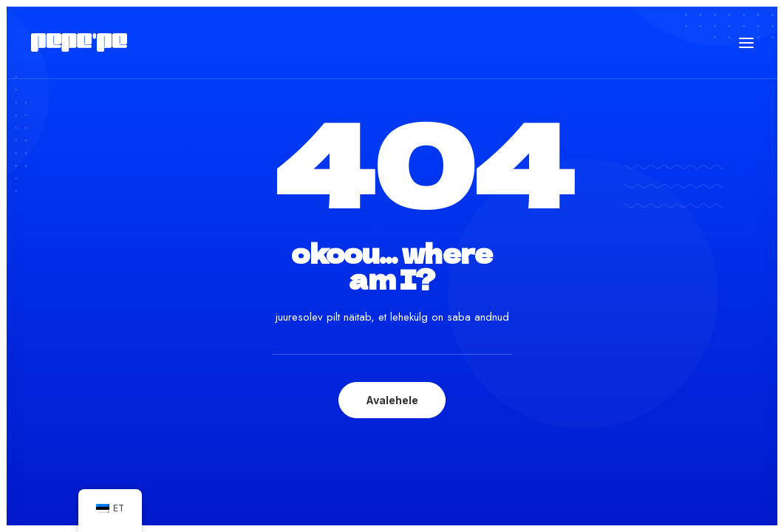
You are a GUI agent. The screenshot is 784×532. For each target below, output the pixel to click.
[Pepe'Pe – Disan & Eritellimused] (79, 42)
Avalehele (392, 400)
